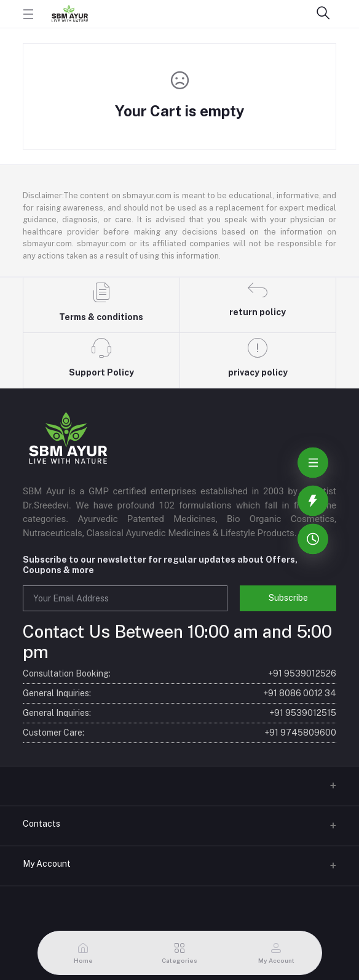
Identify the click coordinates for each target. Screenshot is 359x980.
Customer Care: (179, 733)
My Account (47, 864)
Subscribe (288, 598)
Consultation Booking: (179, 674)
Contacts (41, 824)
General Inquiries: (179, 693)
